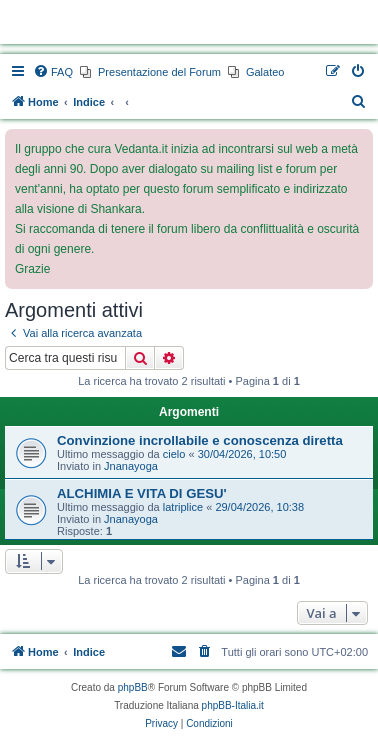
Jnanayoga (131, 466)
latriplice (183, 507)
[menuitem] (53, 72)
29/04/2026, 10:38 (259, 507)
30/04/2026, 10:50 (242, 454)
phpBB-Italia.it (233, 705)
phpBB (133, 687)
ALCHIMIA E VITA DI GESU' (142, 493)
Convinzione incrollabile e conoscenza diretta (200, 440)
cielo (174, 454)
